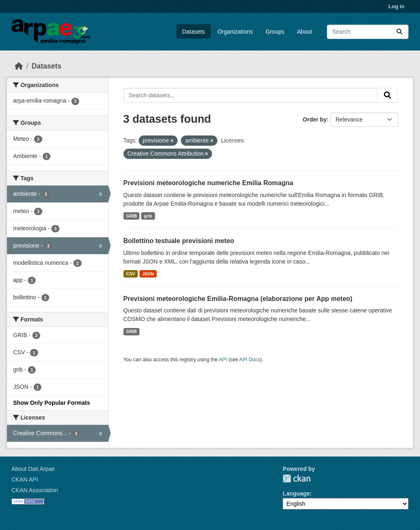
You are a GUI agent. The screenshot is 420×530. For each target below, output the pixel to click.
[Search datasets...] (368, 32)
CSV (130, 274)
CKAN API (25, 480)
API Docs (250, 360)
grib (148, 216)
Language (296, 493)
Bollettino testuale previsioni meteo (179, 241)
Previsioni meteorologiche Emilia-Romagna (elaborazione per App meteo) (238, 299)
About (305, 32)
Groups (275, 32)
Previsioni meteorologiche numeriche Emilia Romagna (208, 183)
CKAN (297, 478)
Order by (315, 119)
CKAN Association (35, 490)
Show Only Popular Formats (51, 403)
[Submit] (399, 32)
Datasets (193, 32)
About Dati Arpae (33, 469)
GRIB (131, 216)
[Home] (19, 66)
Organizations (235, 32)
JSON (148, 274)
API (223, 360)
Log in (396, 6)
